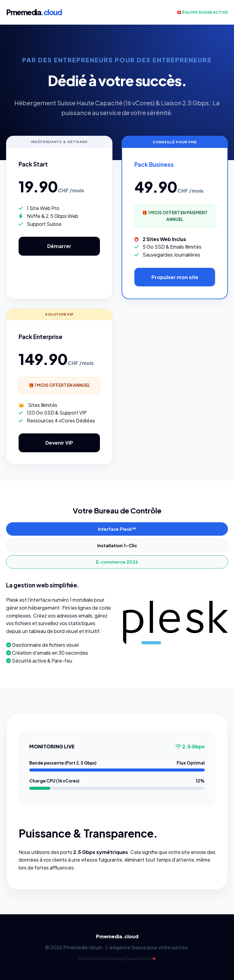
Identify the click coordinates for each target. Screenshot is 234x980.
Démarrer (59, 246)
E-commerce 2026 (117, 562)
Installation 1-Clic (117, 545)
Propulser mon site (175, 277)
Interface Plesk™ (117, 529)
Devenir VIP (59, 443)
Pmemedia (34, 12)
